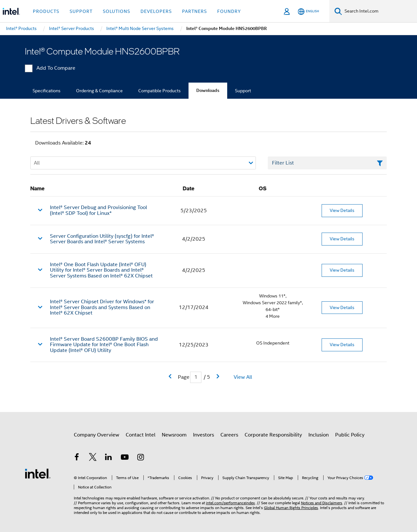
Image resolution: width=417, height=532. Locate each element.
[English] (308, 11)
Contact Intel (141, 435)
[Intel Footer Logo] (38, 473)
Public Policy (350, 435)
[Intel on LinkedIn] (109, 458)
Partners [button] (194, 11)
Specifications (47, 91)
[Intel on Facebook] (77, 458)
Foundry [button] (229, 11)
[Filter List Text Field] (327, 163)
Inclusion (319, 435)
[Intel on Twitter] (93, 458)
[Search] (338, 11)
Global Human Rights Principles (291, 508)
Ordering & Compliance (99, 91)
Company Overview (97, 435)
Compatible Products (160, 91)
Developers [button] (156, 11)
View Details (342, 210)
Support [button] (81, 11)
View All (243, 377)
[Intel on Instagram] (141, 458)
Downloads (208, 90)
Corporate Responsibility (273, 435)
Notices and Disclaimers (322, 503)
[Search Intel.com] (379, 11)
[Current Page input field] (196, 377)
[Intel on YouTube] (125, 458)
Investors (204, 435)
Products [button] (46, 11)
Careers (229, 435)
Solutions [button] (116, 11)
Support (243, 91)
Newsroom (174, 435)
